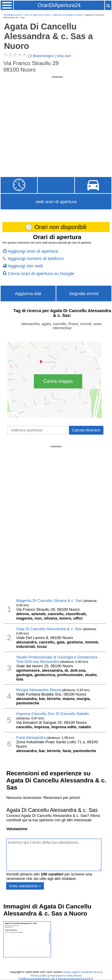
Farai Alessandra (31, 738)
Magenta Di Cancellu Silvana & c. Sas (49, 601)
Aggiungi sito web (25, 266)
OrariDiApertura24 (59, 5)
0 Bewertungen (42, 56)
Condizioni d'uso (91, 972)
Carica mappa (58, 381)
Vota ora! (64, 56)
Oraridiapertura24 (13, 15)
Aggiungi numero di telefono (36, 258)
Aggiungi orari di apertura (33, 251)
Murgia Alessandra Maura (39, 690)
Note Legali (71, 972)
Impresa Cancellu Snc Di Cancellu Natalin (53, 714)
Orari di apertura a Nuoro (38, 15)
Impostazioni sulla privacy (66, 975)
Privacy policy (39, 975)
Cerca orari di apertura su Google (41, 273)
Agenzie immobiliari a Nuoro (68, 15)
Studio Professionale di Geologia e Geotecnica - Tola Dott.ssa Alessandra (58, 659)
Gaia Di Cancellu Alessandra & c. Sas (49, 629)
